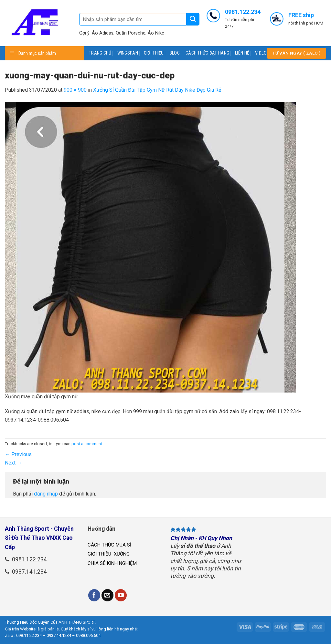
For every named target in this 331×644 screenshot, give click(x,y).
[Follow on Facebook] (94, 595)
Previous (18, 454)
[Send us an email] (108, 595)
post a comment (87, 444)
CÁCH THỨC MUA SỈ (109, 545)
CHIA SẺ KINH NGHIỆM (112, 563)
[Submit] (193, 19)
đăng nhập (46, 494)
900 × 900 (75, 90)
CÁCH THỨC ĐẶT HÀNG (207, 53)
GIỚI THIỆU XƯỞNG (109, 554)
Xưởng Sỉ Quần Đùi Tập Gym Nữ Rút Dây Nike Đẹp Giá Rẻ (157, 90)
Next (13, 463)
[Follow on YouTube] (121, 595)
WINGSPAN (128, 53)
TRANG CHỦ (100, 53)
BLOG (175, 53)
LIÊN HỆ (242, 53)
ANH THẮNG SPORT (77, 622)
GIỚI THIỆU (154, 53)
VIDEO (261, 53)
